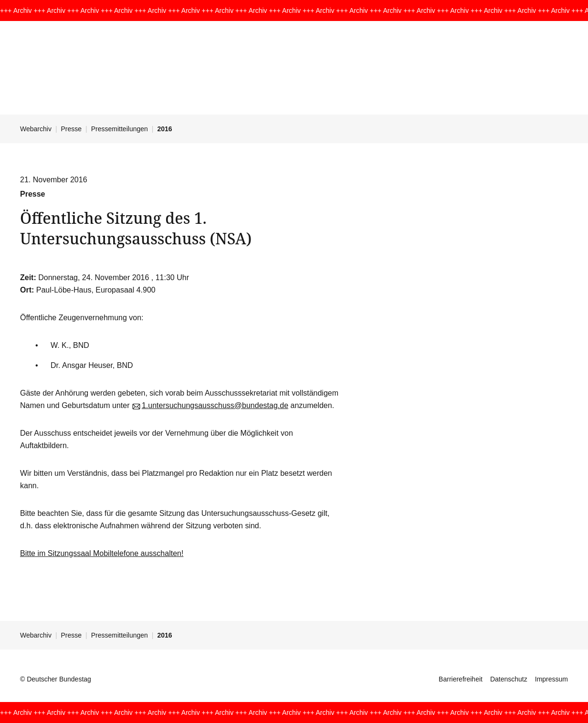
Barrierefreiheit (461, 679)
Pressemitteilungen (120, 129)
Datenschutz (509, 679)
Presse (72, 129)
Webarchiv (36, 129)
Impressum (551, 679)
